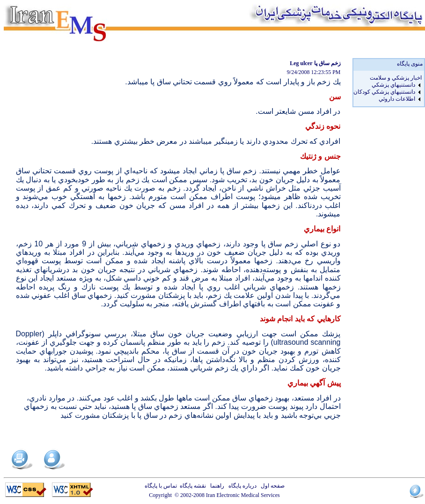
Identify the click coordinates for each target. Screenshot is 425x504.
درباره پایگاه (241, 486)
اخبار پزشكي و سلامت (396, 78)
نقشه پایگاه (193, 486)
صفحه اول (271, 486)
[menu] (388, 89)
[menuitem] (388, 78)
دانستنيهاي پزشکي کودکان (384, 92)
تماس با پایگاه (162, 486)
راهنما (216, 486)
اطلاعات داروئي (397, 99)
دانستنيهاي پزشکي (393, 85)
